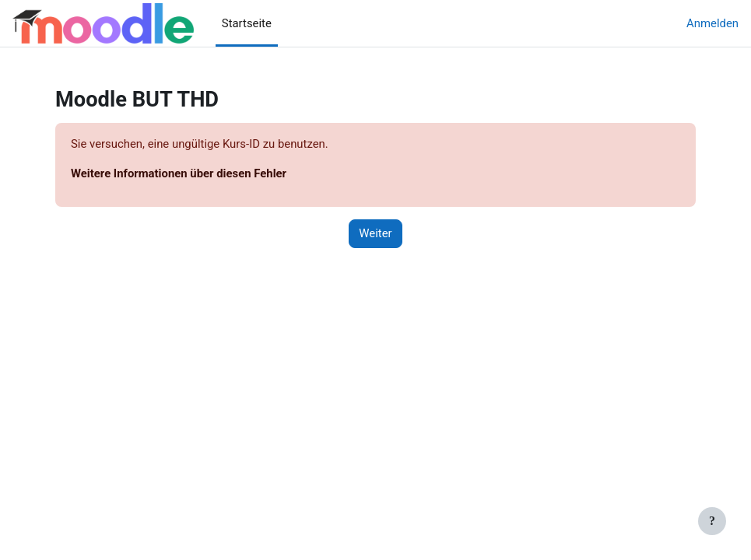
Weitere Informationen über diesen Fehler (179, 173)
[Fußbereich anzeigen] (712, 521)
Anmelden (712, 23)
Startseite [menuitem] (247, 23)
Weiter (375, 233)
